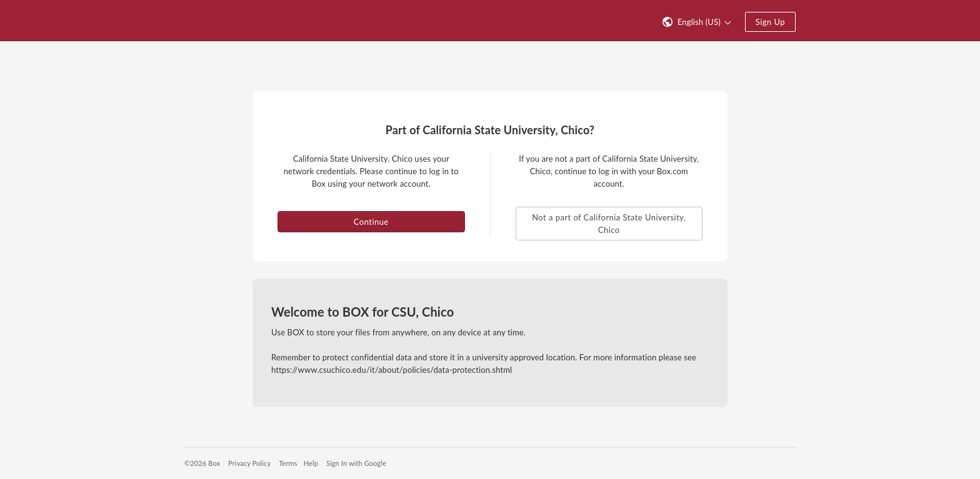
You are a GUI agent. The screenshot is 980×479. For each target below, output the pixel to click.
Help (311, 463)
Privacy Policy (249, 463)
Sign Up (770, 22)
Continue (371, 222)
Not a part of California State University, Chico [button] (609, 224)
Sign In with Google (356, 463)
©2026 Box (202, 463)
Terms (288, 463)
